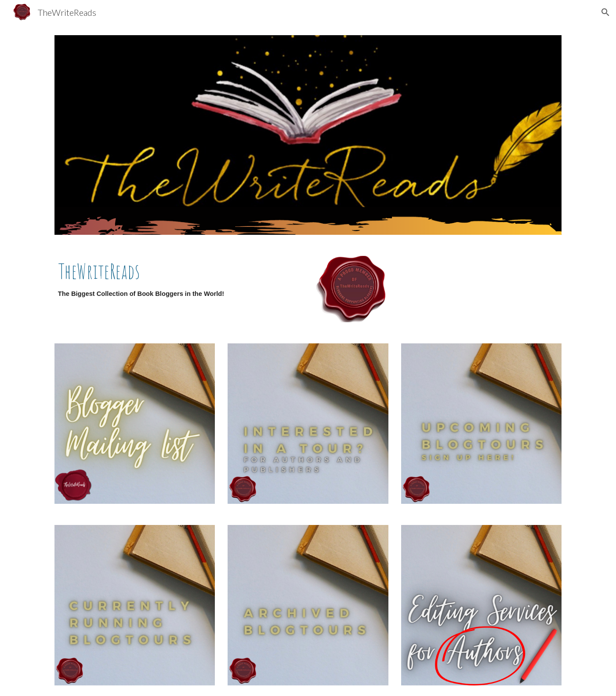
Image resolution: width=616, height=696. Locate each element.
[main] (178, 283)
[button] (605, 12)
